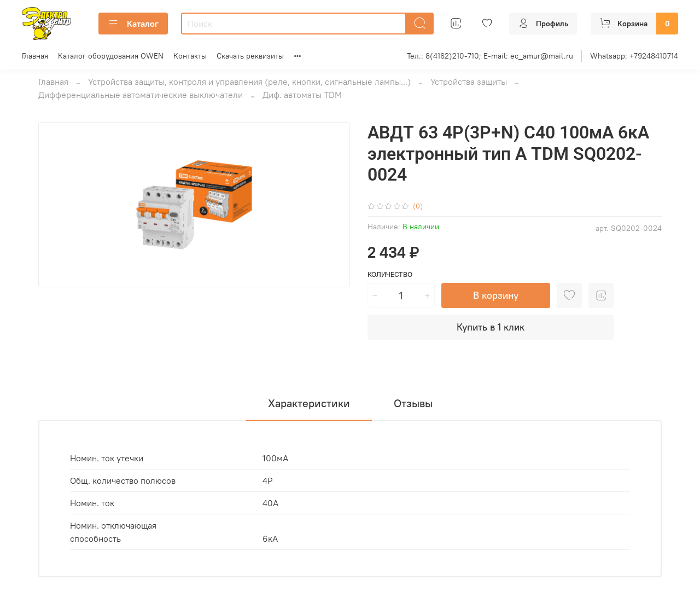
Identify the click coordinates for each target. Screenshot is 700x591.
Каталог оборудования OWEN (111, 56)
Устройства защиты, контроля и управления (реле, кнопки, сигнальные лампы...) (249, 82)
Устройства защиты (469, 82)
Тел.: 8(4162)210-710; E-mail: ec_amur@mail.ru (490, 56)
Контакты (190, 56)
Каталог (133, 24)
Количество (390, 274)
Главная (35, 56)
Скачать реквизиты (250, 56)
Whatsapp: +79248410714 (634, 56)
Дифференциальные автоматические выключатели (141, 95)
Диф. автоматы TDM (302, 95)
